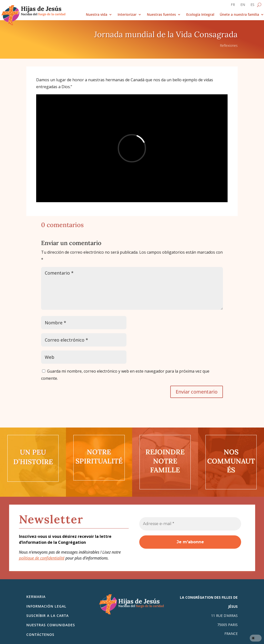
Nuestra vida (97, 15)
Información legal (46, 606)
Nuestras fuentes (161, 15)
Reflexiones (229, 45)
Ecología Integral (200, 15)
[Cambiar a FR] (233, 6)
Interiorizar (127, 15)
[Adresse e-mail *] (190, 524)
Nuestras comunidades (51, 625)
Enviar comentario (197, 392)
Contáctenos (40, 635)
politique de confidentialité (42, 558)
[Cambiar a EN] (243, 6)
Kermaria (36, 597)
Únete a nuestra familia (239, 15)
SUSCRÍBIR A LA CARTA (47, 616)
